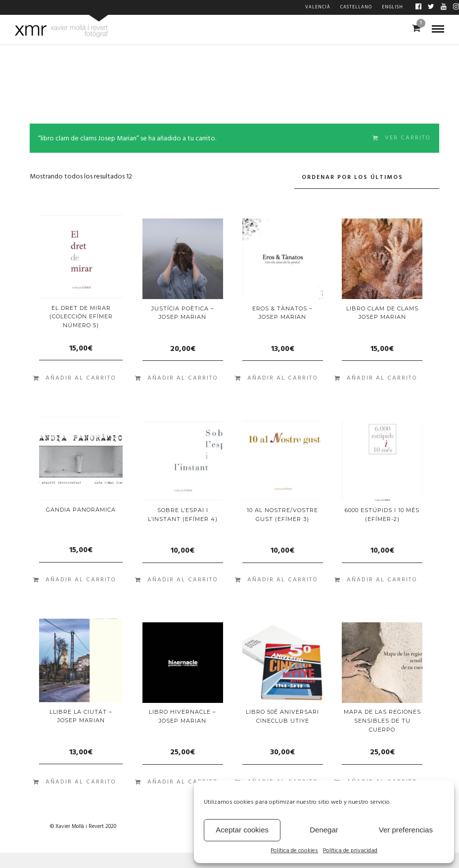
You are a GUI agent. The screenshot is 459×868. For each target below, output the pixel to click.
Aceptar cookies (242, 830)
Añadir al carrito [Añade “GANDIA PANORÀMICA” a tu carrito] (81, 580)
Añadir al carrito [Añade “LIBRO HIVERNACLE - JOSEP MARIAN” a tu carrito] (183, 782)
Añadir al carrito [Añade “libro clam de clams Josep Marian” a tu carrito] (382, 378)
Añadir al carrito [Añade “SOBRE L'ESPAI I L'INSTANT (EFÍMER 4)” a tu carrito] (183, 580)
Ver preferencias (406, 830)
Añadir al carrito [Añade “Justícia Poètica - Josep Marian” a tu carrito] (183, 378)
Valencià (318, 7)
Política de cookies (294, 851)
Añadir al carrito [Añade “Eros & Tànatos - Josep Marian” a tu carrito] (283, 378)
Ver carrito (408, 138)
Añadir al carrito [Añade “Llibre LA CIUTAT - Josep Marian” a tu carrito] (81, 782)
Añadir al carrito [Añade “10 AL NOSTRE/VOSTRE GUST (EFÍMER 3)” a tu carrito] (283, 580)
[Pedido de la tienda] (367, 178)
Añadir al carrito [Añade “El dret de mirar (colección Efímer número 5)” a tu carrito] (81, 378)
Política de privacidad (350, 851)
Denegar (324, 830)
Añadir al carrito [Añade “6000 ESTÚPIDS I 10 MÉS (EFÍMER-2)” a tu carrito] (382, 580)
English (392, 7)
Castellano (356, 7)
